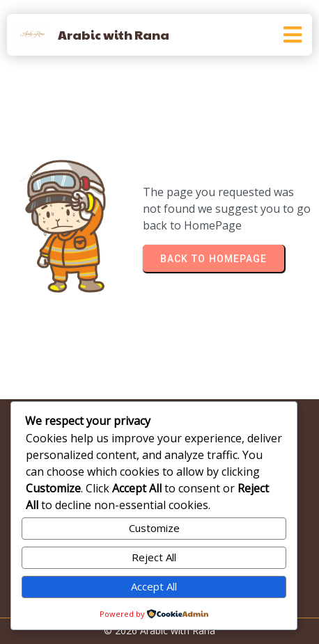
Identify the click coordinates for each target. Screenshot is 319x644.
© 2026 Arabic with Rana (159, 630)
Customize (154, 528)
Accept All (154, 586)
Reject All (154, 557)
